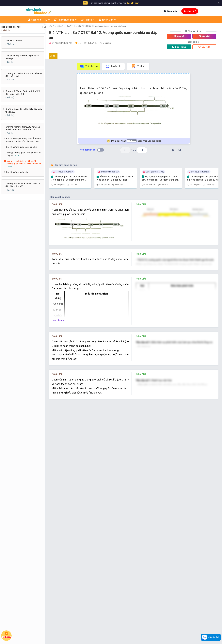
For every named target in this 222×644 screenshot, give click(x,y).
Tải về (179, 47)
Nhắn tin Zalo (211, 637)
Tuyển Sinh (107, 20)
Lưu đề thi (204, 47)
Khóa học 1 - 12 (39, 20)
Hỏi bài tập (6, 635)
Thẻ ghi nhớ (88, 66)
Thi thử (138, 66)
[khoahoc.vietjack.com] (38, 11)
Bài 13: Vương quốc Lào (17, 172)
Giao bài (204, 36)
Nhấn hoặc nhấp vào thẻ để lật (134, 141)
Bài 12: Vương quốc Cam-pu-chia (22, 147)
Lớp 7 (51, 26)
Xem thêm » (58, 368)
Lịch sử (60, 26)
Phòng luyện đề (66, 20)
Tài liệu (88, 20)
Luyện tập (113, 66)
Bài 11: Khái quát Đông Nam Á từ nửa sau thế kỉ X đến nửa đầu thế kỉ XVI (23, 140)
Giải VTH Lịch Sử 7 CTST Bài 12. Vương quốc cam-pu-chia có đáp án (96, 26)
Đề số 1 (53, 56)
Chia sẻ (179, 36)
